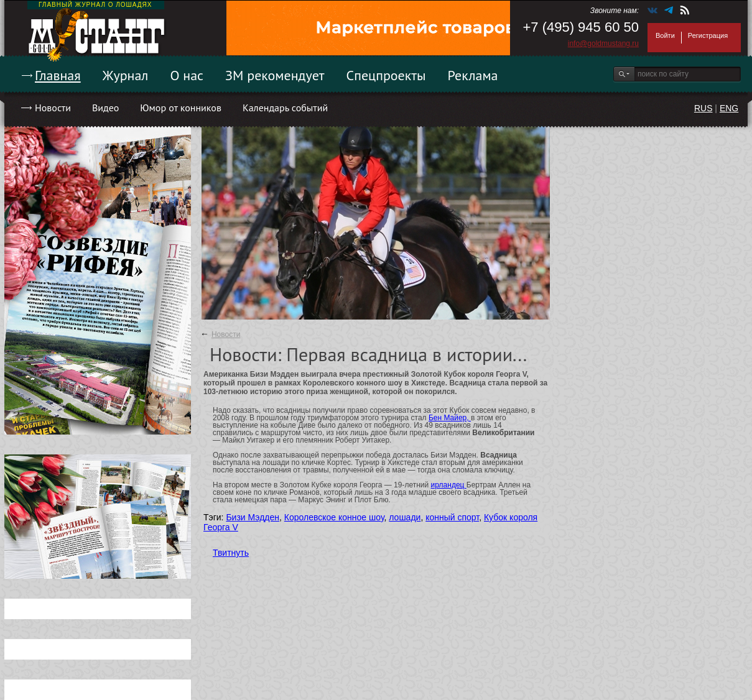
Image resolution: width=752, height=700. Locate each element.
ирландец (449, 485)
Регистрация (708, 35)
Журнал (126, 75)
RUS (703, 108)
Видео (105, 108)
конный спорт (452, 517)
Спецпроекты (386, 75)
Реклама (473, 75)
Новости (53, 108)
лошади (405, 517)
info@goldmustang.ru (603, 44)
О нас (187, 75)
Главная (58, 75)
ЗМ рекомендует (275, 75)
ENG (729, 108)
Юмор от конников (181, 108)
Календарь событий (285, 108)
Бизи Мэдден (253, 517)
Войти (665, 35)
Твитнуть (231, 553)
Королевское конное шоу (334, 517)
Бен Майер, (450, 418)
